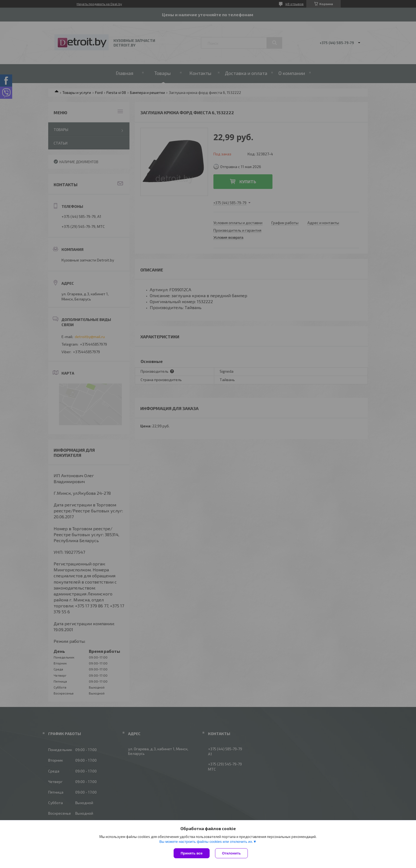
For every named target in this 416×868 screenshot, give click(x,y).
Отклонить (231, 853)
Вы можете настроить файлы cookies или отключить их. (206, 842)
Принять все (192, 853)
